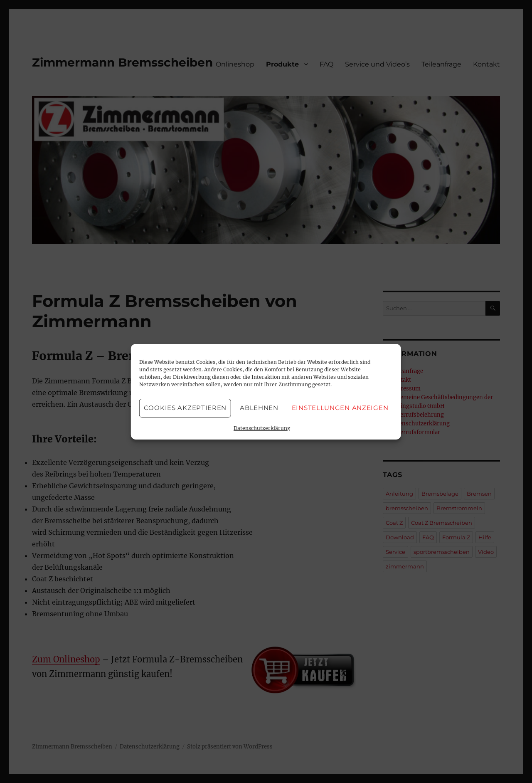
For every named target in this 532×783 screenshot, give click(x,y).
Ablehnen (259, 408)
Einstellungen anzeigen (340, 408)
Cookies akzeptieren (185, 408)
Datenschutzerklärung (262, 428)
